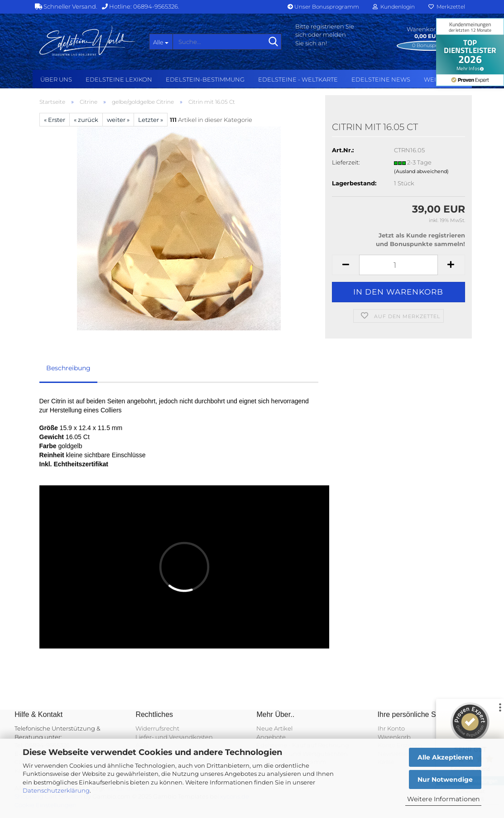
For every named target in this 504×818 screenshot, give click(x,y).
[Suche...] (161, 42)
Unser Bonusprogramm (323, 7)
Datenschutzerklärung (56, 790)
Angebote (271, 737)
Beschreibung (68, 368)
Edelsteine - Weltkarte (298, 79)
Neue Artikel (274, 728)
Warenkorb (394, 737)
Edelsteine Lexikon (119, 79)
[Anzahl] (398, 265)
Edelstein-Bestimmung (205, 79)
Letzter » (151, 120)
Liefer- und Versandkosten (174, 737)
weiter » (118, 120)
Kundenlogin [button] (394, 7)
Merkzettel (447, 7)
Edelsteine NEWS (381, 79)
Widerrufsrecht (157, 728)
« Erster (55, 120)
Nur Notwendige (445, 779)
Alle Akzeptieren (445, 757)
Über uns (56, 79)
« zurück (86, 120)
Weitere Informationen (443, 799)
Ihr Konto (391, 728)
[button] (346, 265)
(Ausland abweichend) (421, 171)
